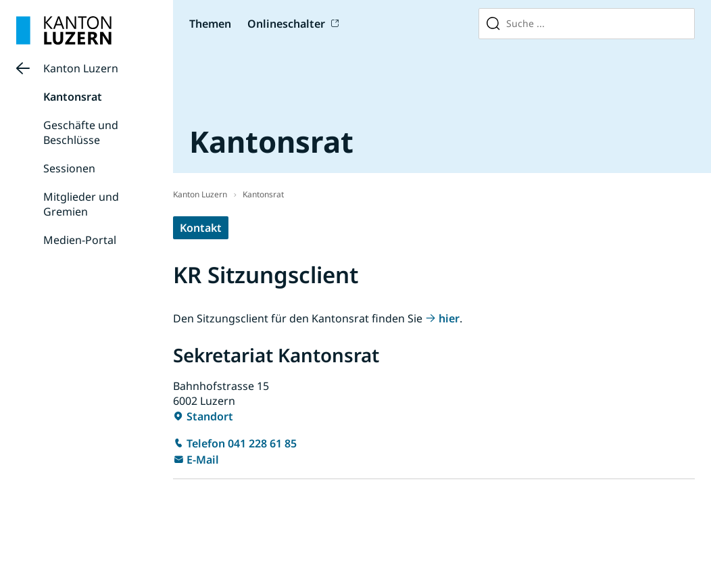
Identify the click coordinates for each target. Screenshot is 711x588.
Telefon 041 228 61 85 (242, 443)
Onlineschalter (286, 24)
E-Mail (203, 460)
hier (449, 318)
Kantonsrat (73, 97)
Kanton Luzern (81, 68)
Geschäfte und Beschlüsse (81, 132)
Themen (210, 24)
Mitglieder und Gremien (81, 204)
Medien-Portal (80, 240)
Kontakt (201, 228)
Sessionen (69, 168)
